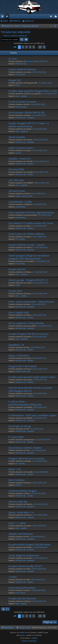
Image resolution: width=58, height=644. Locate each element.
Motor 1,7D (15, 469)
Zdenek (29, 504)
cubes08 (29, 172)
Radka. (29, 461)
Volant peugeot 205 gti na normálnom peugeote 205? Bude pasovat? (29, 257)
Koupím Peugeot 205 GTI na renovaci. (29, 334)
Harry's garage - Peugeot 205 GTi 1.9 (28, 280)
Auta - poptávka (22, 131)
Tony (28, 450)
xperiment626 (31, 215)
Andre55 (29, 161)
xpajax (28, 150)
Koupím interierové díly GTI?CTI (25, 566)
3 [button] (27, 47)
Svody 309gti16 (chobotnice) (24, 555)
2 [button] (23, 47)
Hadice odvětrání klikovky (22, 69)
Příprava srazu (21, 64)
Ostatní (18, 485)
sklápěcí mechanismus (21, 534)
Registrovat (29, 21)
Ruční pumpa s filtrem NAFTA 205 (27, 112)
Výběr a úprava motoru (21, 148)
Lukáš (28, 526)
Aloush (29, 515)
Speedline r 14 (16, 345)
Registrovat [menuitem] (56, 17)
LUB (28, 580)
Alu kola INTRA (16, 169)
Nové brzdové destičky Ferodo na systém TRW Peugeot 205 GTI (31, 389)
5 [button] (34, 47)
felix (28, 347)
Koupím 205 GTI (17, 269)
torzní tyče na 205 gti (20, 426)
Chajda (29, 547)
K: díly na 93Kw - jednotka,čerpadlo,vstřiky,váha (25, 403)
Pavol (28, 194)
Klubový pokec (21, 107)
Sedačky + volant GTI (20, 159)
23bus (28, 226)
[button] (15, 47)
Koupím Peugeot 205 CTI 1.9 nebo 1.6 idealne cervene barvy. (29, 125)
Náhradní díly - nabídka (24, 164)
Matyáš (29, 204)
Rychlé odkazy (3, 17)
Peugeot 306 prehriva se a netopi (26, 458)
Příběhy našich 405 (23, 371)
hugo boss (30, 440)
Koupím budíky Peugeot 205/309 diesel (30, 545)
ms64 (28, 569)
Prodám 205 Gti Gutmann (22, 598)
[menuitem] (55, 26)
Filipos (29, 272)
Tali (27, 429)
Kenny (28, 294)
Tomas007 (30, 261)
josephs (29, 380)
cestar (28, 72)
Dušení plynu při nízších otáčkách (26, 234)
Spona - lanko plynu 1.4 (21, 512)
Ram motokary (16, 480)
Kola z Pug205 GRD (19, 312)
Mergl (28, 601)
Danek (28, 337)
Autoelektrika (21, 207)
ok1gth (29, 129)
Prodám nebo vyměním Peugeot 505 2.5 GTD (33, 91)
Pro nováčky (20, 239)
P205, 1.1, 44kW (17, 523)
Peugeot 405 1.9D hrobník (23, 366)
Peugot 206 (15, 80)
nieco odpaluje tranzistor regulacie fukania (31, 212)
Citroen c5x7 (15, 291)
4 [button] (30, 47)
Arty (24, 635)
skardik (29, 558)
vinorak (29, 61)
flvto (28, 104)
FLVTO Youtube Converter (23, 102)
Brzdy (18, 85)
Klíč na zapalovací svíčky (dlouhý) (26, 323)
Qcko (28, 304)
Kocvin (29, 369)
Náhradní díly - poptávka (25, 118)
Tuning (18, 153)
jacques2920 (31, 326)
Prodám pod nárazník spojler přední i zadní (32, 377)
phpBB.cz (35, 638)
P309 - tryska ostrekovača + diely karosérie (31, 302)
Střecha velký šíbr (18, 502)
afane (28, 115)
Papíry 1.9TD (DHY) (19, 355)
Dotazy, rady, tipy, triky (24, 196)
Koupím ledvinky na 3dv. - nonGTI (27, 245)
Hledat (5, 21)
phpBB (21, 633)
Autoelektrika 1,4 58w (20, 202)
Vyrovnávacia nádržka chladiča (25, 448)
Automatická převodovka (22, 588)
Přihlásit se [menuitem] (52, 17)
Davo (28, 493)
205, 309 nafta (16, 180)
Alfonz (28, 315)
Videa (18, 285)
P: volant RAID (16, 437)
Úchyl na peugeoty (33, 94)
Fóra (8, 17)
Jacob (28, 358)
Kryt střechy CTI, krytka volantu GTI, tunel (31, 223)
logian (28, 237)
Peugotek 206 (31, 83)
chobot (29, 247)
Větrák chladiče (17, 137)
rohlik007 (30, 183)
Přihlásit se (16, 21)
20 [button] (40, 47)
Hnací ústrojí (20, 74)
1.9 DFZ (13, 577)
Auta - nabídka (21, 96)
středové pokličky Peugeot (23, 491)
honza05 (29, 472)
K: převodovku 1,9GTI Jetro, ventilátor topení (32, 415)
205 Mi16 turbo (17, 191)
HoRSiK (29, 407)
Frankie (29, 140)
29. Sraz (13, 59)
